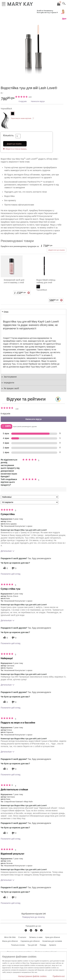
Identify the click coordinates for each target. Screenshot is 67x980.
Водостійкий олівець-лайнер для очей (46, 281)
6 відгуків (23, 101)
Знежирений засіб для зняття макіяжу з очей (14, 281)
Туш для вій (32, 945)
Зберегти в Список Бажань (16, 149)
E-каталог (22, 937)
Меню (4, 4)
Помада (43, 945)
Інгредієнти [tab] (9, 383)
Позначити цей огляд (10, 574)
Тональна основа (18, 945)
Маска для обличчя (10, 941)
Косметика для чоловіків (52, 941)
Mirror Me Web (10, 937)
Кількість (8, 135)
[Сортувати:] (29, 497)
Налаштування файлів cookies (32, 976)
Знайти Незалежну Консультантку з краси (47, 11)
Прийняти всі (59, 976)
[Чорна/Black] (33, 50)
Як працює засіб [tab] (11, 388)
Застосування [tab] (10, 377)
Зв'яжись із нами (36, 937)
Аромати (52, 945)
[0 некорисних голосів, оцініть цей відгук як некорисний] (14, 568)
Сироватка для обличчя (30, 941)
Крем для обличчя (53, 937)
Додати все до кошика (57, 250)
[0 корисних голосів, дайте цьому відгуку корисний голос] (5, 568)
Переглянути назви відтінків (21, 118)
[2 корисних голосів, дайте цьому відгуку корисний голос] (5, 897)
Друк (64, 19)
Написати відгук (38, 101)
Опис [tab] (6, 312)
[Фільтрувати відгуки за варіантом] (29, 502)
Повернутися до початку (33, 917)
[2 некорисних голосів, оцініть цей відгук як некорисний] (14, 897)
